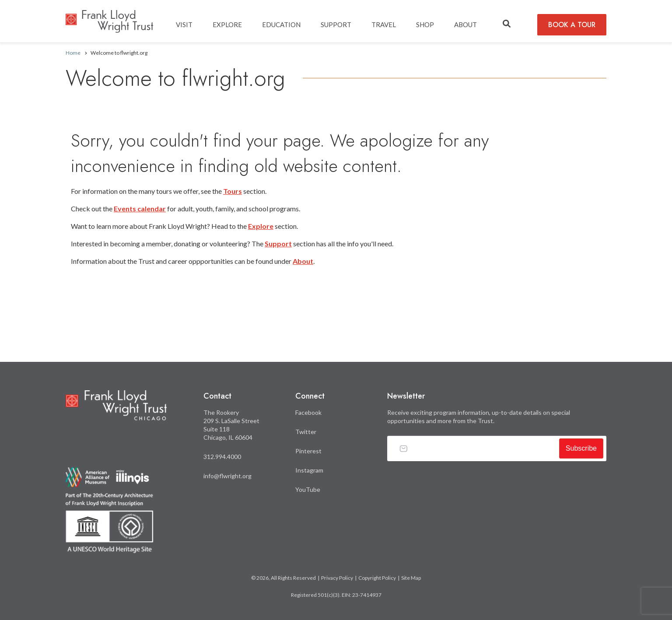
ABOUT (465, 25)
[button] (507, 24)
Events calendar (140, 208)
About (303, 261)
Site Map (411, 578)
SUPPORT (336, 25)
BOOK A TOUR (572, 25)
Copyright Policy (377, 578)
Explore (261, 226)
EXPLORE (227, 25)
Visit (184, 25)
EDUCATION (281, 25)
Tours (233, 191)
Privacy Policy (337, 578)
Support (278, 243)
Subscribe (581, 448)
